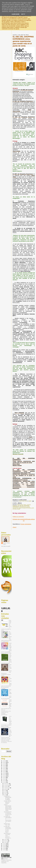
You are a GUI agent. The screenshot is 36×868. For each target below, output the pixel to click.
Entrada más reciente (19, 519)
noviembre (7, 785)
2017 (4, 775)
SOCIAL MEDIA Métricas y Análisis (7, 802)
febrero (6, 841)
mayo (6, 793)
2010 (4, 845)
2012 (4, 782)
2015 (4, 778)
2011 (4, 844)
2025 (4, 762)
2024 (4, 764)
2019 (4, 772)
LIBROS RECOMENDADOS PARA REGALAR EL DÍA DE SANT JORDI (8, 808)
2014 (4, 779)
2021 (4, 769)
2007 (4, 850)
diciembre (7, 784)
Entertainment (23, 507)
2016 (4, 776)
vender (19, 509)
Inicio (24, 520)
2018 (4, 773)
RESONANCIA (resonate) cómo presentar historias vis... (8, 836)
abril (5, 795)
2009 (4, 847)
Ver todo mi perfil (6, 546)
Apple (25, 505)
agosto (6, 789)
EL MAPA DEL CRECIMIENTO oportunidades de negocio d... (8, 820)
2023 (4, 765)
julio (5, 791)
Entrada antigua (30, 519)
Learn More (16, 14)
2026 (4, 761)
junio (6, 792)
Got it (23, 14)
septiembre (7, 788)
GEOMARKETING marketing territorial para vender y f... (8, 814)
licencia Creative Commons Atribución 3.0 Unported (6, 861)
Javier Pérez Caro (6, 544)
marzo (6, 839)
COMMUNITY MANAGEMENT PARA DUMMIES (8, 798)
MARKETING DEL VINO (7, 824)
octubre (6, 786)
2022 (4, 767)
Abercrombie (20, 505)
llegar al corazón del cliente (25, 508)
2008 (4, 848)
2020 (4, 770)
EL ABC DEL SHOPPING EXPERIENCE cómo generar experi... (7, 829)
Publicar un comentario (18, 517)
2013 (4, 781)
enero (6, 842)
